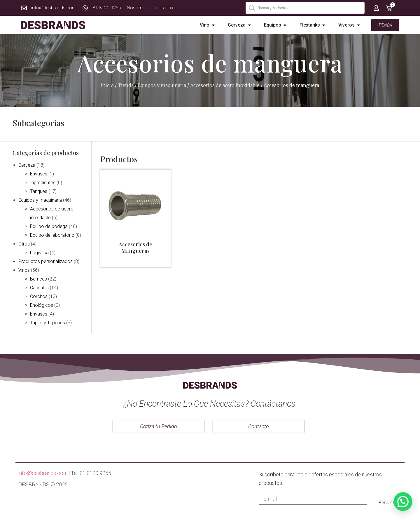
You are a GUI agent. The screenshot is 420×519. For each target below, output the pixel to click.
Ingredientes (43, 183)
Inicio (107, 85)
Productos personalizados (45, 261)
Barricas (38, 279)
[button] (213, 25)
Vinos (24, 270)
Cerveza (27, 165)
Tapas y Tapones (48, 323)
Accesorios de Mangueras (135, 248)
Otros (24, 244)
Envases (39, 174)
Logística (39, 253)
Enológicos (42, 305)
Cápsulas (39, 288)
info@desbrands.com (43, 473)
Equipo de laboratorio (52, 235)
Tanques (39, 191)
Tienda (126, 85)
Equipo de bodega (49, 226)
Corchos (39, 296)
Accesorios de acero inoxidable (225, 85)
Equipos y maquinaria (162, 85)
